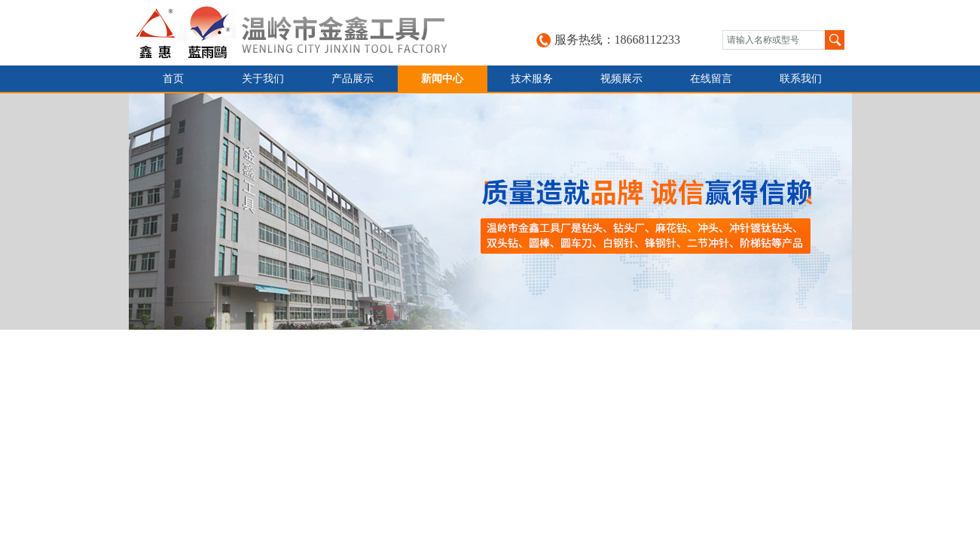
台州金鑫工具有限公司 (307, 33)
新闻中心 (442, 79)
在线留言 (711, 79)
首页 (173, 79)
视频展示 (621, 79)
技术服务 (532, 79)
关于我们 (263, 79)
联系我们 (801, 79)
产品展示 (353, 79)
